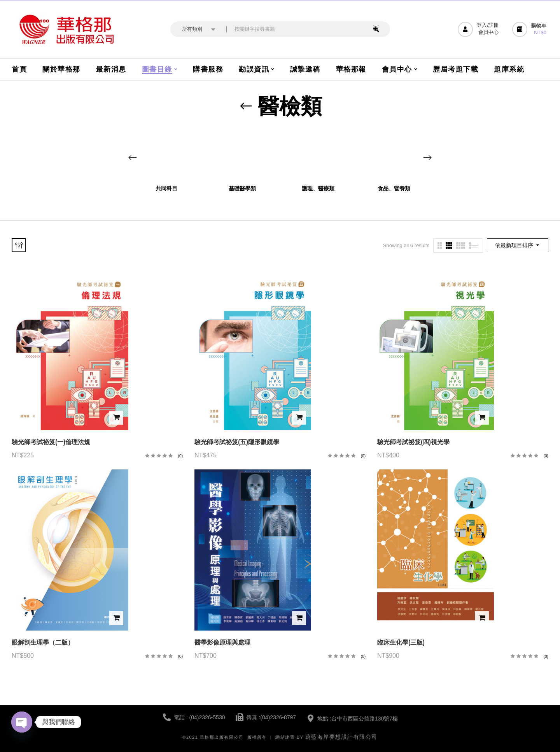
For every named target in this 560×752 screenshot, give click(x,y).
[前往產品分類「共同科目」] (166, 154)
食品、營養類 (394, 189)
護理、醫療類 (318, 189)
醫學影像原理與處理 (222, 642)
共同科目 (166, 189)
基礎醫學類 (242, 189)
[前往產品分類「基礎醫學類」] (242, 154)
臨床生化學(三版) (401, 642)
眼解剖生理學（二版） (43, 642)
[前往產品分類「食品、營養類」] (394, 154)
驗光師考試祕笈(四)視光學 (413, 442)
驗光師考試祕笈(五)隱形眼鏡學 (237, 442)
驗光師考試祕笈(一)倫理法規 (51, 442)
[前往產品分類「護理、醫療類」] (318, 154)
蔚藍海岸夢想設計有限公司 (341, 737)
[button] (530, 29)
